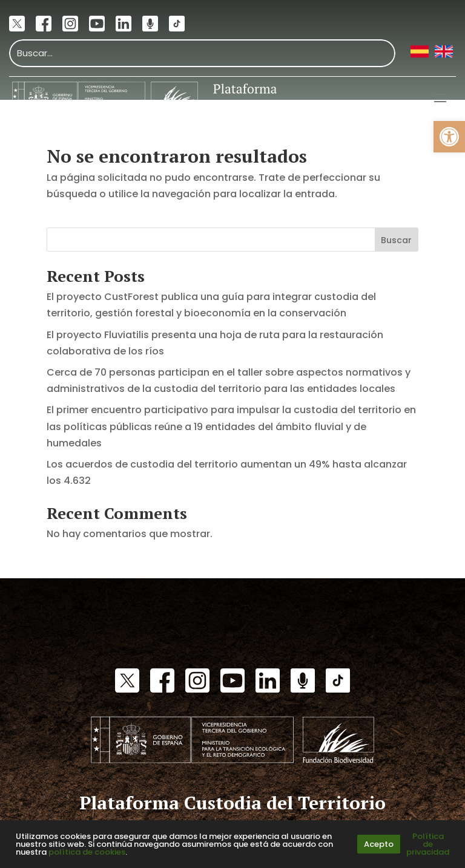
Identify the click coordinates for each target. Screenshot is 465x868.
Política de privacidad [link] (428, 844)
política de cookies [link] (87, 852)
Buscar (396, 240)
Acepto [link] (379, 844)
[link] (449, 137)
